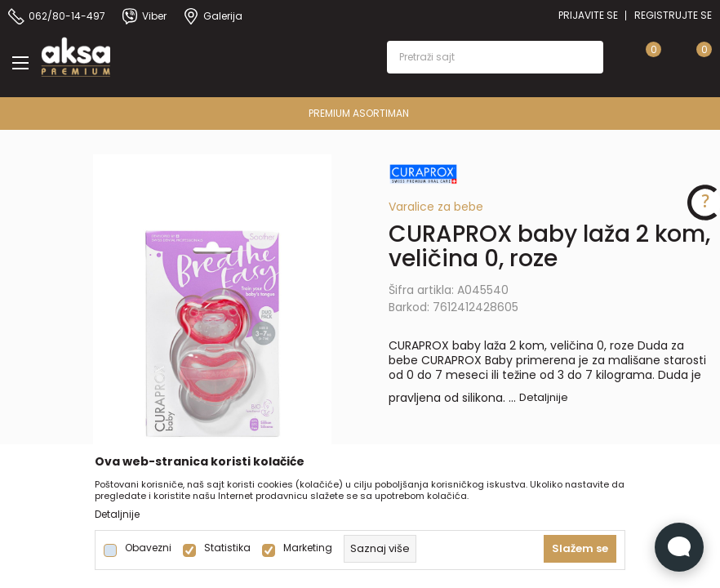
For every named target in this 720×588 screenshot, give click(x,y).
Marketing (308, 548)
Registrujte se (673, 15)
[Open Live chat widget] (679, 547)
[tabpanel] (212, 333)
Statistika (227, 548)
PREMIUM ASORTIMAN (359, 113)
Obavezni (148, 548)
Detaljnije (544, 397)
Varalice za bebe (436, 207)
